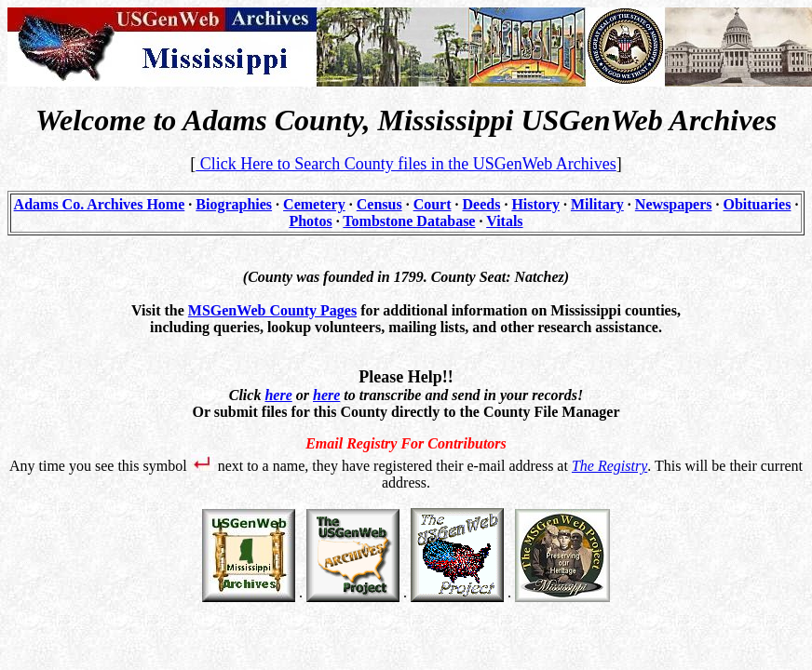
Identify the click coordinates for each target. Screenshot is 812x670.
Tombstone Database (409, 221)
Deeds (482, 204)
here (278, 395)
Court (433, 204)
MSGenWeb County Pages (272, 310)
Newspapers (674, 204)
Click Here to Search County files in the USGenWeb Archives (406, 164)
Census (379, 204)
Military (597, 204)
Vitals (504, 221)
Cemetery (314, 204)
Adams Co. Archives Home (100, 204)
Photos (310, 221)
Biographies (234, 204)
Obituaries (758, 204)
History (535, 204)
